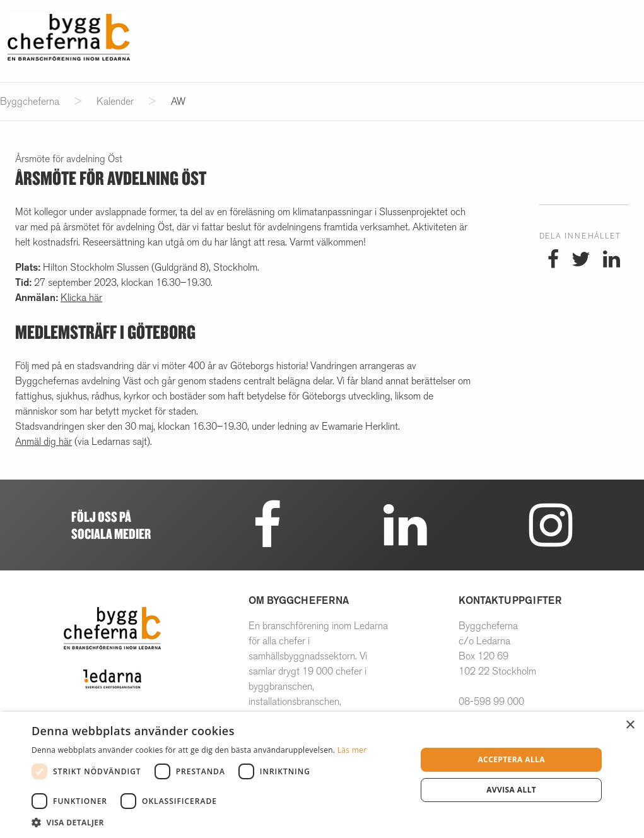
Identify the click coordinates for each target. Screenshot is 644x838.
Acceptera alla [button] (511, 759)
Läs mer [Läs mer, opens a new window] (352, 750)
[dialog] (322, 775)
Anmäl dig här (44, 441)
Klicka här (81, 298)
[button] (218, 822)
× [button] (630, 725)
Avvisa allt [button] (511, 790)
